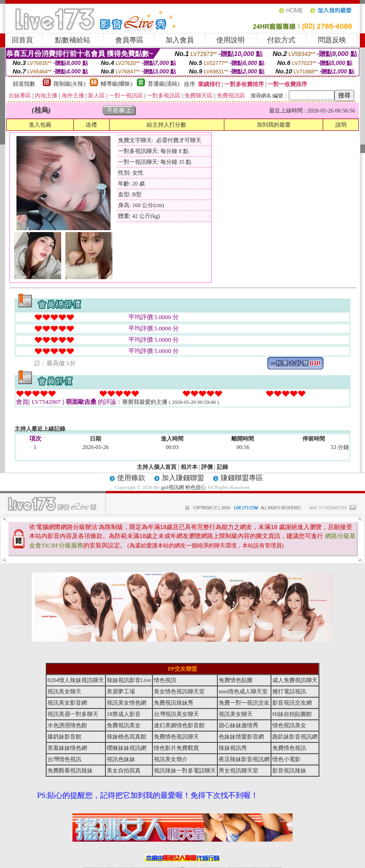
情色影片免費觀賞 (176, 748)
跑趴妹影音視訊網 (295, 737)
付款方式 (281, 40)
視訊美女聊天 (64, 691)
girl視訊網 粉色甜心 (184, 487)
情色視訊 (165, 680)
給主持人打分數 (167, 125)
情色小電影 (286, 759)
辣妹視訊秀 (233, 748)
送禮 (91, 125)
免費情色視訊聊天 (176, 737)
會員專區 (129, 40)
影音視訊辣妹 (289, 771)
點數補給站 (73, 40)
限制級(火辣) (70, 84)
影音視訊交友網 (292, 703)
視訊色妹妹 (121, 759)
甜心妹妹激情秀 (238, 725)
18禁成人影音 (124, 714)
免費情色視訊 (289, 748)
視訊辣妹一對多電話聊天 (185, 771)
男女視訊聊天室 (238, 771)
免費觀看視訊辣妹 (70, 771)
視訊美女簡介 (171, 759)
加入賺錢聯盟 (183, 478)
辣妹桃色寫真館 (127, 737)
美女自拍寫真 (124, 771)
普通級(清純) (164, 84)
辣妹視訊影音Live (129, 680)
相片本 (189, 467)
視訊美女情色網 (127, 703)
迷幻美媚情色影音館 (179, 725)
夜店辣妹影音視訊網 (244, 759)
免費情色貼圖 (236, 680)
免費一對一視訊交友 (244, 703)
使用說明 (230, 40)
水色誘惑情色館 (67, 725)
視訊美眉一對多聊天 (73, 714)
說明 (341, 125)
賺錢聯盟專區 (242, 478)
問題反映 (332, 40)
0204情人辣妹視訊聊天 (76, 680)
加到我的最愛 (274, 125)
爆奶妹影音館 (64, 737)
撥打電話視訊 (289, 691)
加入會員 (180, 40)
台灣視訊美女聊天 (176, 714)
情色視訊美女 (289, 725)
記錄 (222, 467)
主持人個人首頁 (157, 467)
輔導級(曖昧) (117, 84)
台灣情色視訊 (64, 759)
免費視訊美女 (124, 725)
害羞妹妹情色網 (67, 748)
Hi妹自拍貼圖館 (292, 714)
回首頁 (22, 40)
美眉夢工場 (121, 691)
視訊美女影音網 (67, 703)
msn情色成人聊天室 (243, 691)
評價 (207, 467)
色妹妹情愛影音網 (241, 737)
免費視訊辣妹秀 (174, 703)
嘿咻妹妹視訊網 (127, 748)
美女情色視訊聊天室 (179, 691)
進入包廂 (40, 125)
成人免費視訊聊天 (295, 680)
